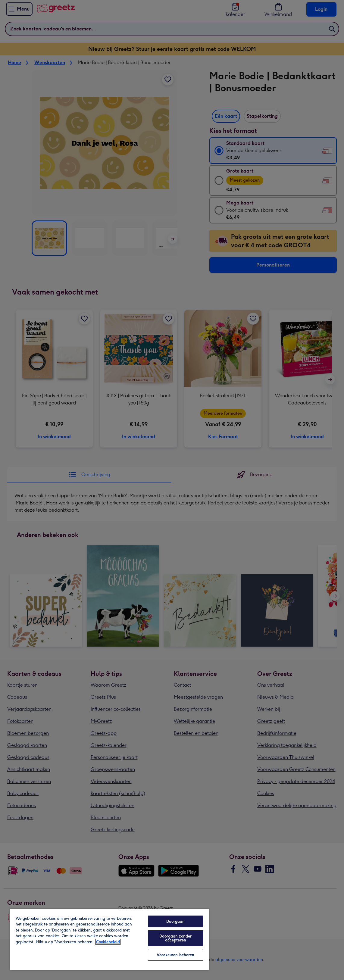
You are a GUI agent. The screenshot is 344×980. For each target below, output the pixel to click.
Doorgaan (175, 921)
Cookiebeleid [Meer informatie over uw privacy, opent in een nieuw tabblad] (108, 942)
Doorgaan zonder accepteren (175, 938)
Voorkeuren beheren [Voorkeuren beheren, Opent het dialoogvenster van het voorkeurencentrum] (175, 955)
